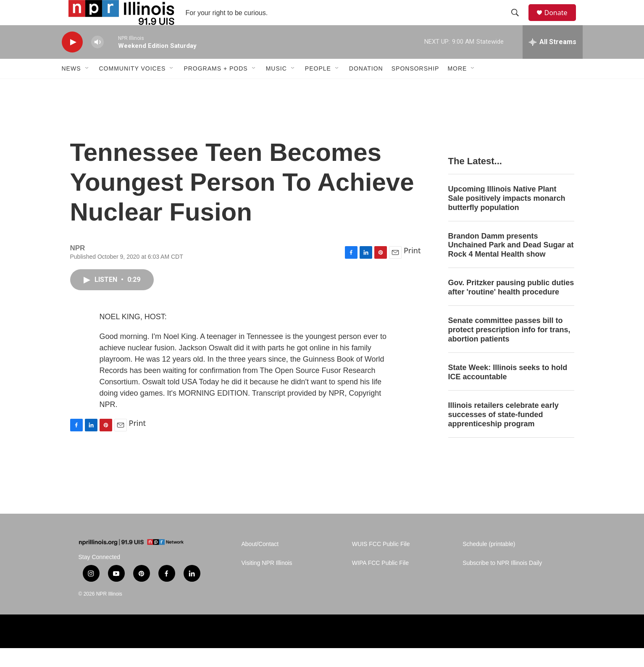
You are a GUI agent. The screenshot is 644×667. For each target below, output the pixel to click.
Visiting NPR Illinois (267, 582)
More (457, 87)
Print (412, 269)
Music (276, 87)
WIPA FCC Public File (380, 582)
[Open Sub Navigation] (87, 87)
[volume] (97, 61)
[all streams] (553, 61)
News (71, 87)
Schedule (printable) (489, 563)
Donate (561, 22)
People (318, 87)
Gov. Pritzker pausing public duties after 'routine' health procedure (511, 306)
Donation (366, 87)
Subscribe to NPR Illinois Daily (502, 582)
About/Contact (260, 563)
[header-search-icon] (519, 22)
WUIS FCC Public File (381, 563)
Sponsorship (415, 87)
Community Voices (133, 87)
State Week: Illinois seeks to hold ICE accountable (508, 391)
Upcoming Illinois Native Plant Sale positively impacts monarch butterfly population (507, 217)
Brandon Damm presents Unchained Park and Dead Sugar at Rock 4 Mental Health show (511, 264)
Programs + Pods (216, 87)
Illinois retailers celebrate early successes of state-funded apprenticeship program (503, 433)
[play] (72, 61)
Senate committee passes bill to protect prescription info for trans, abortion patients (509, 349)
